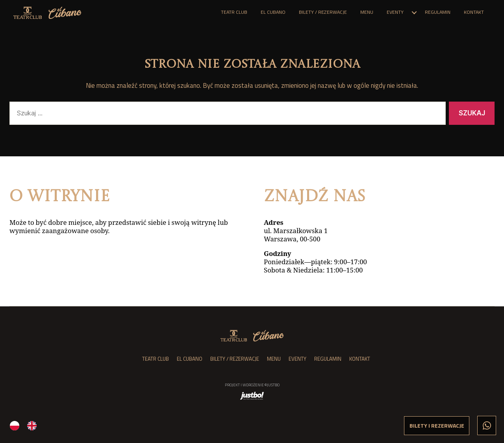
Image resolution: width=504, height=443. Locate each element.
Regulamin (438, 12)
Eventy (395, 12)
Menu (367, 12)
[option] (34, 426)
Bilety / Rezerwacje (323, 12)
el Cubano (273, 12)
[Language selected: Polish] (134, 425)
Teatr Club (234, 12)
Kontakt (474, 12)
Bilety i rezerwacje (437, 425)
